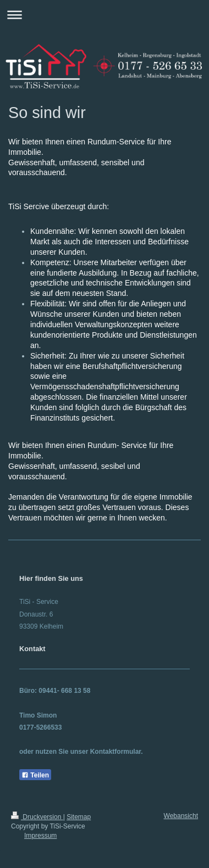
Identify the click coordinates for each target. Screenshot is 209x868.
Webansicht (181, 816)
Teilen (35, 775)
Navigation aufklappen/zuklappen (105, 15)
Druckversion (37, 817)
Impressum (40, 836)
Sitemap (79, 817)
